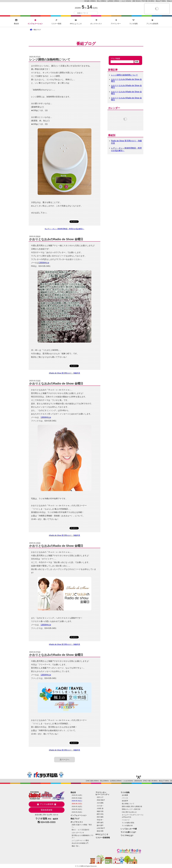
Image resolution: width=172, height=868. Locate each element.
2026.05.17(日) (77, 804)
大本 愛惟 (100, 803)
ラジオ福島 (16, 9)
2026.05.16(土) (77, 801)
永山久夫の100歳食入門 (80, 843)
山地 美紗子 (101, 828)
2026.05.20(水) (77, 812)
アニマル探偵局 (152, 22)
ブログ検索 (115, 59)
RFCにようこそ (76, 22)
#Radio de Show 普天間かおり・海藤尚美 (65, 373)
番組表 (16, 22)
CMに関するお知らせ (129, 812)
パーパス (125, 798)
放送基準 (125, 801)
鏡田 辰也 (100, 814)
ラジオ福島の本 (127, 826)
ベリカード (126, 820)
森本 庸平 (100, 825)
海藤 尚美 (100, 811)
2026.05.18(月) (77, 806)
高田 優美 (100, 817)
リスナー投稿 (56, 22)
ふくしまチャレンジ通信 (80, 840)
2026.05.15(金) (77, 798)
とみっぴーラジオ (78, 833)
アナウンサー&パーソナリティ (102, 793)
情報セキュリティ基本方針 (131, 809)
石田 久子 (100, 797)
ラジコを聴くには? (128, 832)
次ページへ (64, 760)
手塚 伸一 (100, 820)
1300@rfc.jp (44, 263)
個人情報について (128, 804)
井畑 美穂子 (101, 800)
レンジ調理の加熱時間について (124, 75)
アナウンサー (116, 22)
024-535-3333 (48, 822)
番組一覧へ (76, 846)
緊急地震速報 (47, 810)
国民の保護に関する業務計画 (132, 806)
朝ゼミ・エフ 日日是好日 (80, 830)
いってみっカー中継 (129, 829)
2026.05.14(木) (77, 795)
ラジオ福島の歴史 (128, 823)
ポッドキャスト (96, 22)
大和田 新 (100, 808)
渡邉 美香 (100, 831)
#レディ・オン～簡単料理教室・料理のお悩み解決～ (64, 229)
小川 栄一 (100, 806)
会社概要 (125, 795)
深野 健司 (100, 823)
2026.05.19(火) (77, 809)
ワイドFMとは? (127, 835)
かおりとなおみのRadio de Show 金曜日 (126, 80)
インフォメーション (35, 22)
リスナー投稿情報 (103, 838)
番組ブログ (75, 819)
